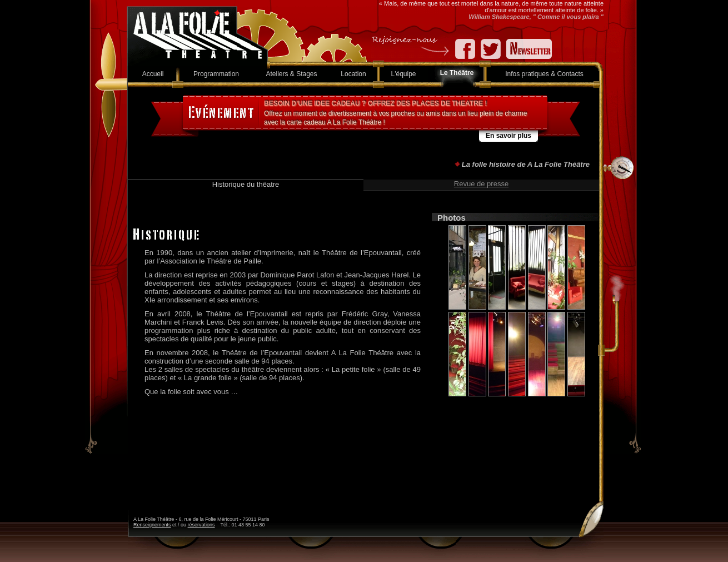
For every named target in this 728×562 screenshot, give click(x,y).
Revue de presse (481, 184)
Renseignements (152, 525)
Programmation (216, 74)
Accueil (153, 74)
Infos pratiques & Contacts (544, 74)
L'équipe (404, 74)
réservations (201, 525)
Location (353, 74)
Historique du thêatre (246, 184)
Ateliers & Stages (291, 74)
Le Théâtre (457, 73)
